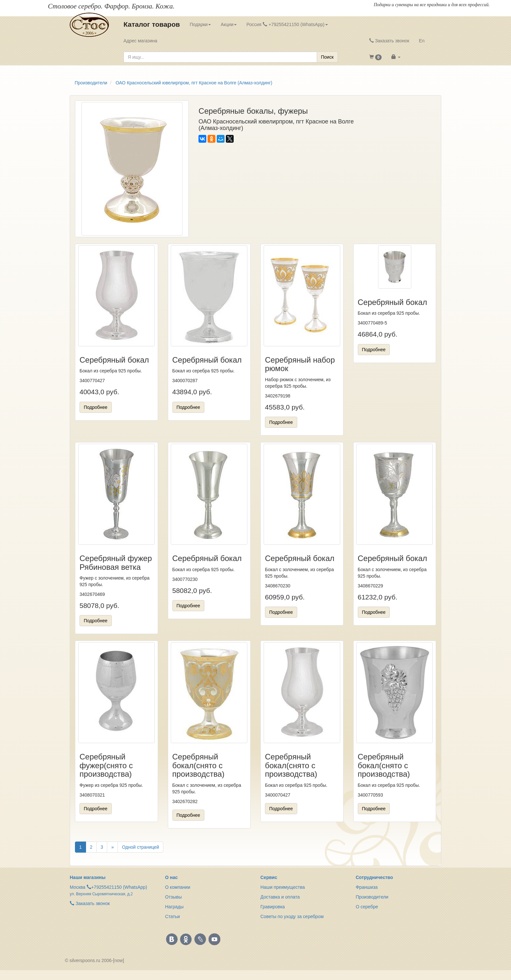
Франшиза (367, 887)
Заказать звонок (389, 41)
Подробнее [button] (96, 407)
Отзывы (174, 897)
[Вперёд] (112, 847)
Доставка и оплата (280, 897)
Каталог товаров (152, 24)
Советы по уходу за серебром (292, 916)
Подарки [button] (200, 24)
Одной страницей (140, 847)
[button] (376, 57)
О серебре (367, 907)
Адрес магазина (140, 41)
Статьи (173, 916)
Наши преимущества (283, 887)
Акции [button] (229, 24)
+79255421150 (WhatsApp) (119, 887)
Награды (175, 907)
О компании (178, 887)
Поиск (327, 57)
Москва (78, 887)
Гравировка (273, 907)
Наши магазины (88, 877)
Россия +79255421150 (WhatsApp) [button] (287, 24)
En (422, 41)
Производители (372, 897)
